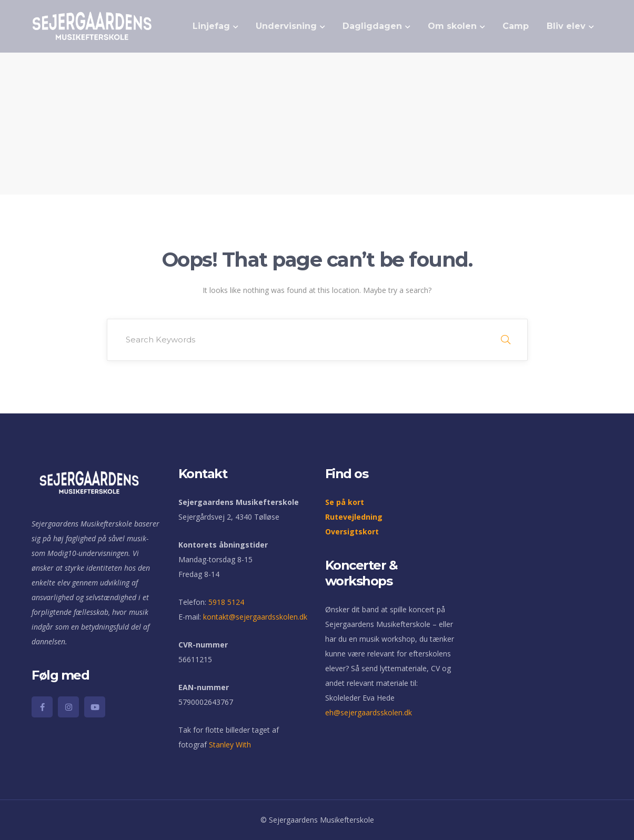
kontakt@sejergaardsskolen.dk (255, 617)
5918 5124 (226, 602)
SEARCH (506, 340)
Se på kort (345, 502)
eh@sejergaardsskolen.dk (369, 712)
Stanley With (230, 745)
